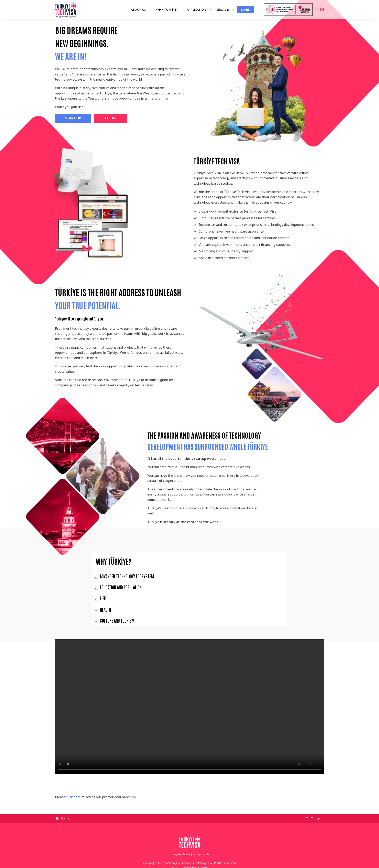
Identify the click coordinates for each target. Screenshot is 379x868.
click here (73, 797)
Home (62, 819)
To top (313, 819)
